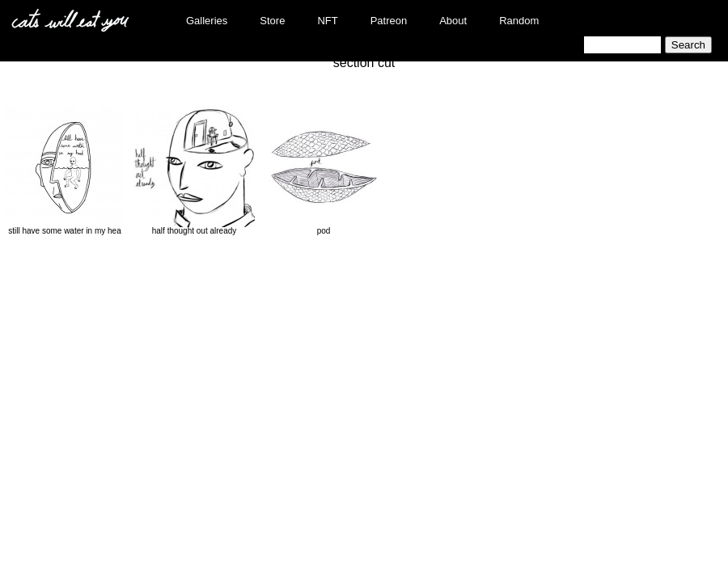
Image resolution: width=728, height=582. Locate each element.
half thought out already (194, 171)
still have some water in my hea (65, 171)
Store (272, 21)
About (453, 21)
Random (519, 21)
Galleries (207, 21)
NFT (327, 21)
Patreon (389, 21)
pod (324, 171)
